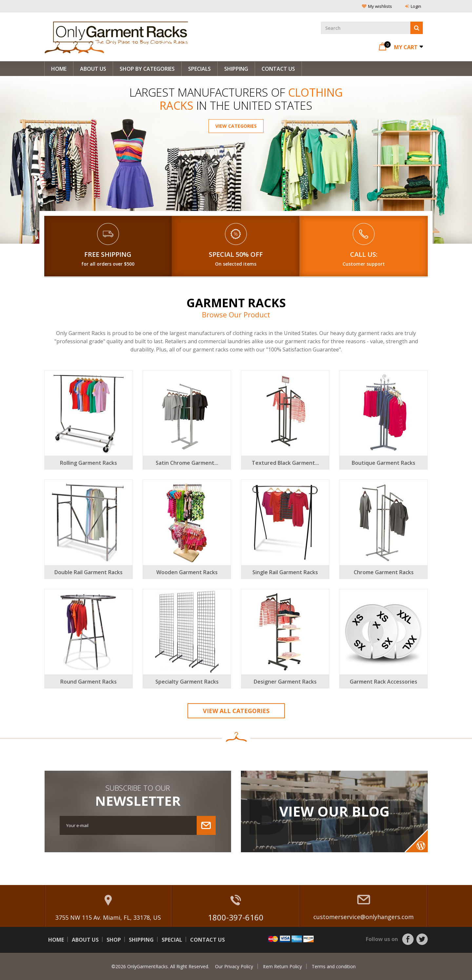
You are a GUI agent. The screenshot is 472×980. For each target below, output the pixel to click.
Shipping (236, 69)
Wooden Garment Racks (187, 572)
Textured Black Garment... (285, 463)
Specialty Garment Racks (187, 682)
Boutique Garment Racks (383, 463)
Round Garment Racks (88, 682)
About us (93, 69)
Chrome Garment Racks (384, 572)
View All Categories (236, 711)
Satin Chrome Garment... (187, 463)
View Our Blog (334, 811)
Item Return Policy (282, 966)
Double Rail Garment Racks (88, 572)
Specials (199, 69)
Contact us (207, 940)
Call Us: (364, 254)
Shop (114, 940)
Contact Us (278, 69)
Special (172, 940)
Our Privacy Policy (234, 966)
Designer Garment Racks (285, 682)
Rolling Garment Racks (88, 463)
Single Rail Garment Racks (285, 572)
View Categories (236, 126)
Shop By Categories (147, 69)
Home (59, 69)
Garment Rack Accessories (383, 682)
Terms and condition (334, 966)
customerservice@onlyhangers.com (364, 917)
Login (413, 6)
